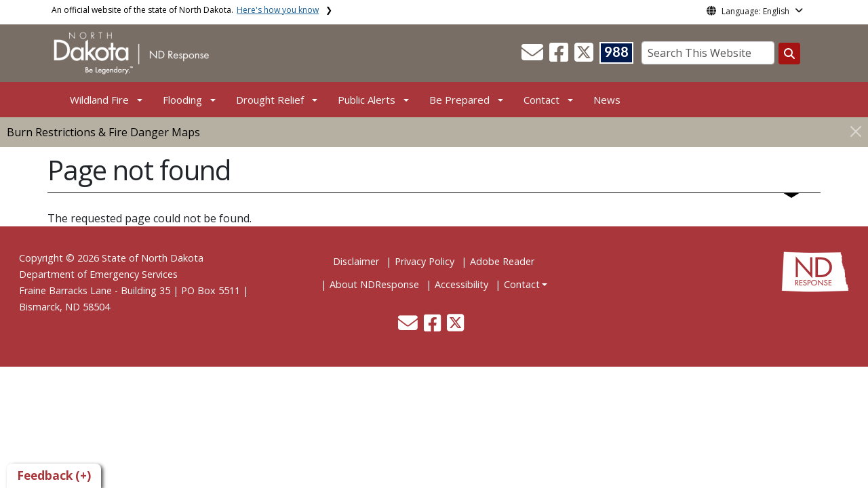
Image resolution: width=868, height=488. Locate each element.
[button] (534, 56)
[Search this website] (789, 54)
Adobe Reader (502, 261)
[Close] (856, 131)
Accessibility (461, 284)
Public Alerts (367, 100)
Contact (522, 284)
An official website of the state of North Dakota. (185, 10)
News (607, 100)
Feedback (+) (54, 475)
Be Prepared (459, 100)
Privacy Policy (425, 261)
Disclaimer (356, 261)
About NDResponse (374, 284)
